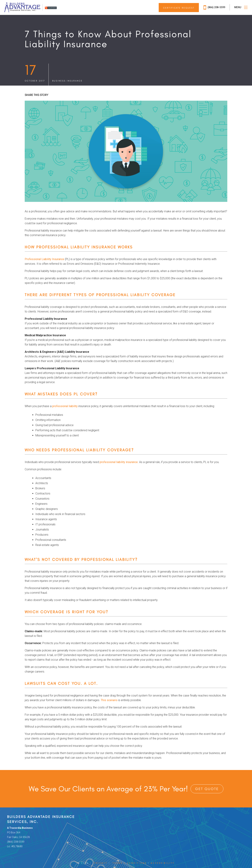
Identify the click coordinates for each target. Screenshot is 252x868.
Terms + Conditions (130, 863)
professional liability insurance (119, 462)
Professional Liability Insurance (44, 259)
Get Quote (207, 789)
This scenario (109, 700)
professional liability (65, 406)
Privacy (101, 863)
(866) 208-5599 (214, 7)
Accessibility (163, 863)
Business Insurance (67, 81)
